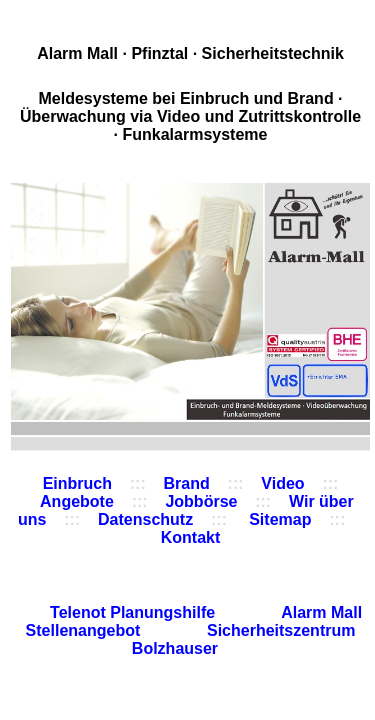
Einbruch (77, 483)
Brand (187, 483)
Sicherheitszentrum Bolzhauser (244, 639)
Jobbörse (201, 501)
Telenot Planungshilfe (135, 612)
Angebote (77, 501)
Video (282, 483)
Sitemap (278, 519)
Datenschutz (145, 519)
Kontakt (191, 537)
